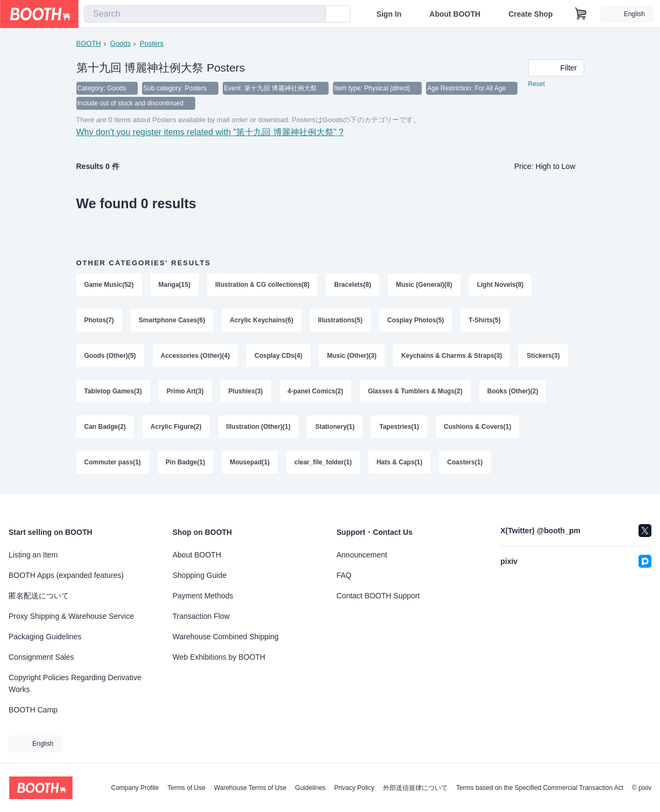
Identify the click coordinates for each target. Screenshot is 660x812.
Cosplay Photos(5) (416, 320)
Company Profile (135, 788)
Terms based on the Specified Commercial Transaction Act (540, 788)
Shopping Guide (200, 575)
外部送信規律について (415, 788)
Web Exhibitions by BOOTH (219, 657)
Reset (537, 84)
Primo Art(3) (185, 391)
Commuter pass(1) (113, 462)
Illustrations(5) (340, 320)
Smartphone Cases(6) (172, 320)
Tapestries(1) (399, 427)
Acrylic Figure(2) (176, 427)
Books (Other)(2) (513, 391)
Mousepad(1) (250, 462)
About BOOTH (455, 14)
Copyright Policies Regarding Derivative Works (75, 683)
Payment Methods (203, 596)
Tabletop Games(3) (113, 391)
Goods (120, 43)
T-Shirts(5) (484, 320)
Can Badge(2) (105, 427)
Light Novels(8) (501, 285)
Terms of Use (186, 788)
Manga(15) (175, 285)
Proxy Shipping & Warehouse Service (71, 616)
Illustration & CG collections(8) (262, 285)
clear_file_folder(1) (323, 462)
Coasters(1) (465, 462)
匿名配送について (39, 596)
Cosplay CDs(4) (278, 356)
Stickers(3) (543, 356)
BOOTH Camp (33, 710)
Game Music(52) (109, 285)
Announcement (362, 555)
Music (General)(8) (424, 285)
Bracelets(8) (353, 285)
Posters (152, 43)
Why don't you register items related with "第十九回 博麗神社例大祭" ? (210, 132)
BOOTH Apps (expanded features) (66, 575)
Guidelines (311, 788)
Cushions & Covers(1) (477, 427)
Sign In (389, 14)
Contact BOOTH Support (378, 596)
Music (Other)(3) (352, 356)
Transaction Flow (201, 616)
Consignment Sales (41, 657)
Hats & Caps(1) (399, 462)
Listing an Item (33, 555)
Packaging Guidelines (45, 637)
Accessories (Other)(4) (196, 356)
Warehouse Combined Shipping (226, 637)
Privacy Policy (354, 788)
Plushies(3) (246, 391)
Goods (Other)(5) (110, 356)
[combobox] (205, 14)
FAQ (344, 575)
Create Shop (530, 14)
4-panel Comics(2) (315, 391)
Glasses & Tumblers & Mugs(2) (415, 391)
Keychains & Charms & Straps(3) (452, 356)
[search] (315, 15)
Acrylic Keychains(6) (261, 320)
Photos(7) (99, 320)
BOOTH (89, 43)
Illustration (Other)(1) (258, 427)
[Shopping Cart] (581, 14)
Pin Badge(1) (185, 462)
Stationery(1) (335, 427)
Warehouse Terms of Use (250, 788)
